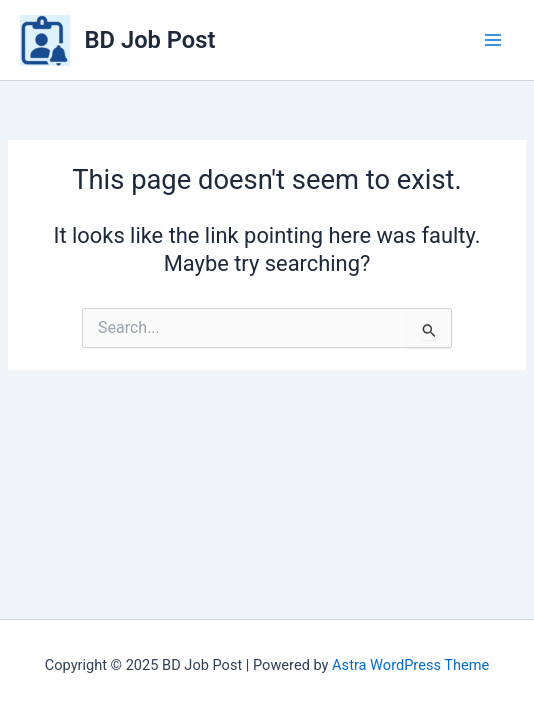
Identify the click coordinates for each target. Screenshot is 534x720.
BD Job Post (150, 40)
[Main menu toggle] (493, 40)
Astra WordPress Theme (410, 665)
